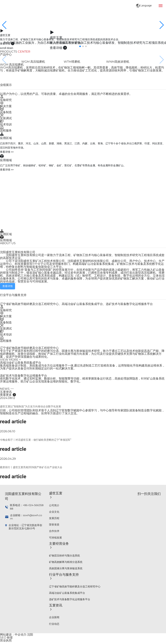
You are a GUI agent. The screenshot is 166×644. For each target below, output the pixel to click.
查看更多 (8, 395)
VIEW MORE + (10, 360)
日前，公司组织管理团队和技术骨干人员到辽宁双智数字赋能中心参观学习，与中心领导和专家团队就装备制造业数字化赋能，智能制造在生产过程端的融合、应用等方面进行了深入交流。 (82, 412)
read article (13, 422)
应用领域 (6, 240)
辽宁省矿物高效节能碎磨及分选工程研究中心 (29, 348)
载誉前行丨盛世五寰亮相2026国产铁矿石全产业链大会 (31, 467)
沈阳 (30, 635)
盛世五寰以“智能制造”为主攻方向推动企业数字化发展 (30, 406)
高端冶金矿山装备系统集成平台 (21, 363)
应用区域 (6, 234)
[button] (80, 46)
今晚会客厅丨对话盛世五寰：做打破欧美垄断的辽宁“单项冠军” (36, 440)
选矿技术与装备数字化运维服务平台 (24, 376)
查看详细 (7, 44)
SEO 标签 (6, 637)
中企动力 (21, 635)
